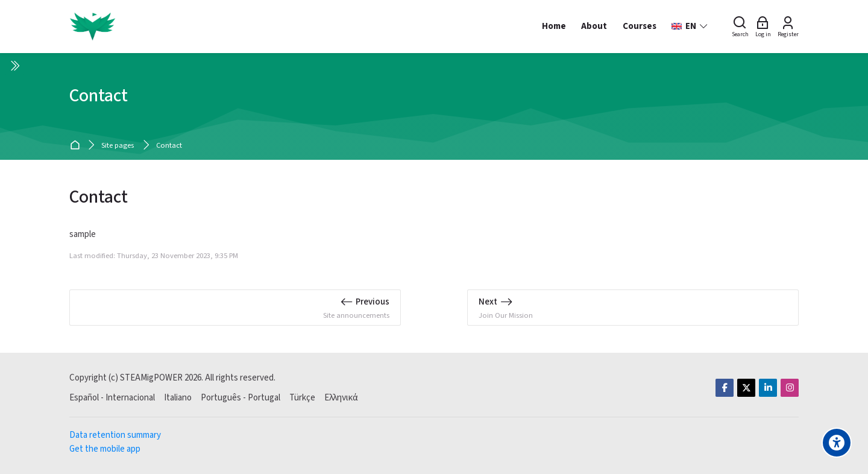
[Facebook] (725, 388)
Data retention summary (115, 435)
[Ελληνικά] (341, 398)
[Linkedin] (768, 388)
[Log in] (763, 27)
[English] (690, 27)
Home (77, 146)
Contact (169, 146)
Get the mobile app (105, 449)
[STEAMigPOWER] (93, 27)
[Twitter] (746, 388)
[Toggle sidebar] (14, 66)
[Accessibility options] (837, 443)
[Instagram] (790, 388)
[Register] (788, 27)
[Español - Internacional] (112, 398)
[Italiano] (178, 398)
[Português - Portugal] (241, 398)
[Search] (740, 27)
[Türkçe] (302, 398)
